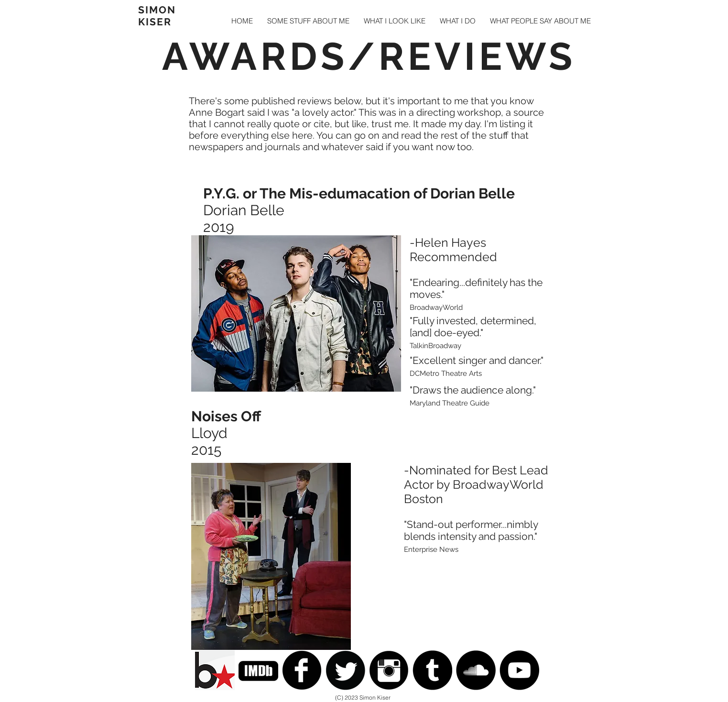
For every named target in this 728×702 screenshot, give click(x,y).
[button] (308, 21)
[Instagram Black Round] (389, 670)
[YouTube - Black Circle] (519, 670)
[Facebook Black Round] (302, 670)
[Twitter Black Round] (345, 670)
